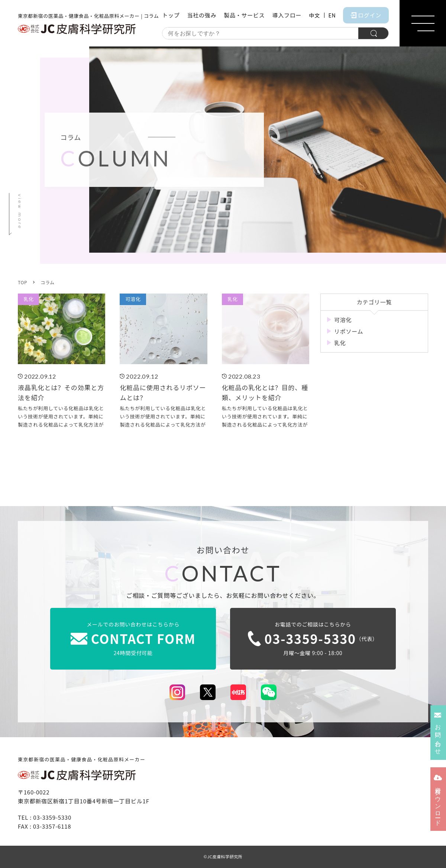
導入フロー (287, 15)
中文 (314, 15)
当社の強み (202, 15)
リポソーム (349, 331)
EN (332, 15)
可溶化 (343, 320)
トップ (171, 15)
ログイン (366, 15)
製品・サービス (244, 15)
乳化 (340, 343)
